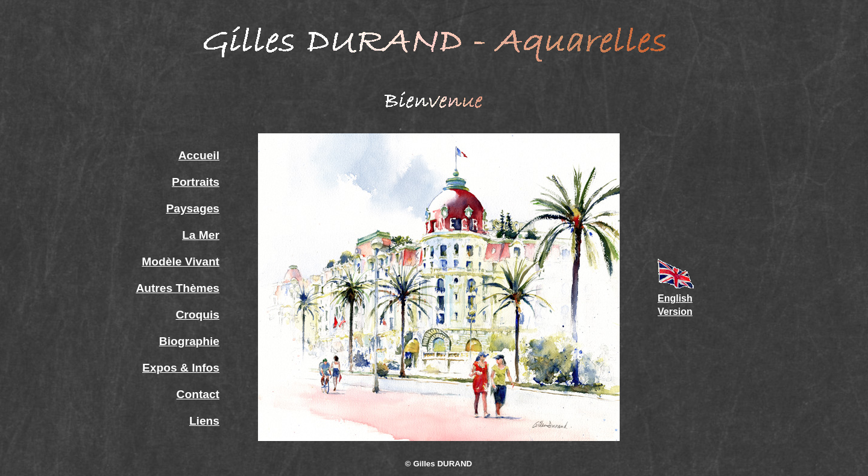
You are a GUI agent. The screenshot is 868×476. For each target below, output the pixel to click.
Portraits (196, 182)
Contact (198, 394)
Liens (204, 421)
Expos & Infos (181, 368)
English (675, 298)
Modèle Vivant (181, 262)
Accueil (199, 155)
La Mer (201, 235)
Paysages (193, 208)
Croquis (198, 315)
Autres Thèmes (178, 288)
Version (675, 312)
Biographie (189, 341)
